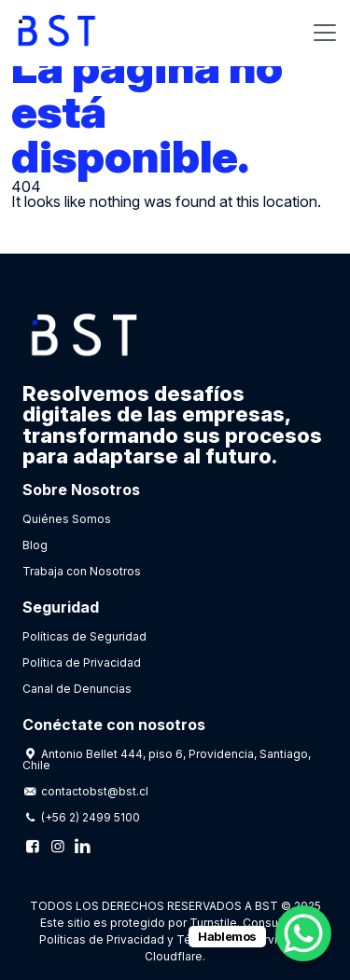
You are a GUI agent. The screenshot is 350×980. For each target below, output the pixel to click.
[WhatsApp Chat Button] (303, 933)
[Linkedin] (82, 846)
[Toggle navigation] (325, 33)
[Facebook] (33, 846)
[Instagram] (57, 846)
